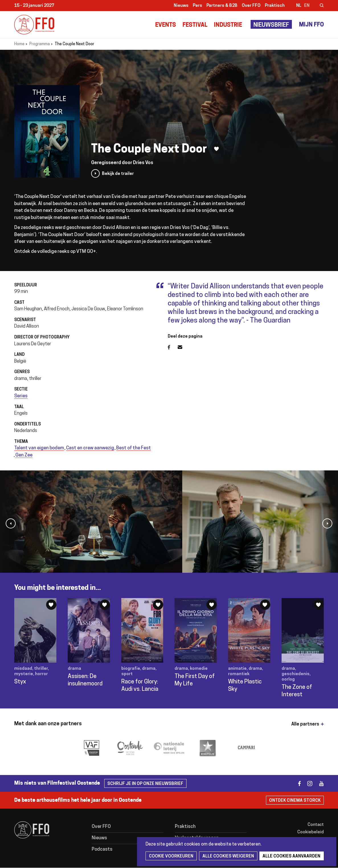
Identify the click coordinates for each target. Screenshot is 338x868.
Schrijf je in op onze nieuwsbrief (145, 784)
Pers (197, 6)
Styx (20, 682)
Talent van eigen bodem (39, 448)
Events (166, 25)
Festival (195, 25)
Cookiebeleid (311, 832)
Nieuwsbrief (271, 25)
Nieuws (181, 6)
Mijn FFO (311, 25)
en (307, 6)
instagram (307, 783)
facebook (296, 783)
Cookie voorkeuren (171, 856)
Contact (316, 825)
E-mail (183, 347)
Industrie (228, 25)
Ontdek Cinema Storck (295, 801)
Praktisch (275, 6)
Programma (40, 44)
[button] (11, 523)
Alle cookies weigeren (227, 856)
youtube (319, 783)
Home (19, 44)
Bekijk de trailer (118, 174)
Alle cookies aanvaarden (290, 856)
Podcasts (102, 850)
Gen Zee (24, 455)
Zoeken (318, 6)
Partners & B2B (222, 6)
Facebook (173, 347)
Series (21, 396)
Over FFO (251, 6)
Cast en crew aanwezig (90, 448)
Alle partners (305, 724)
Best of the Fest (134, 448)
